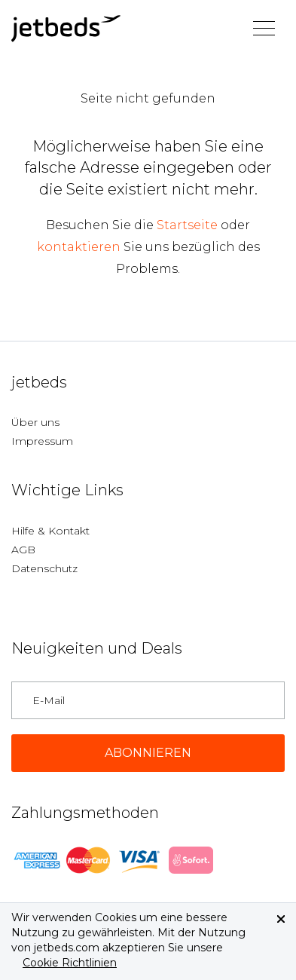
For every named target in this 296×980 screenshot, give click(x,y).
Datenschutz (44, 568)
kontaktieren (79, 247)
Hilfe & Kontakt (50, 531)
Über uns (35, 422)
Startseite (187, 225)
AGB (23, 550)
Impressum (42, 441)
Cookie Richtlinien (70, 963)
